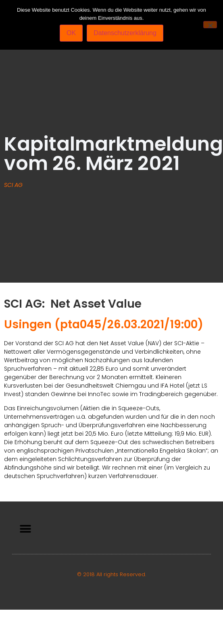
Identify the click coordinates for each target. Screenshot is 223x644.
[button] (25, 529)
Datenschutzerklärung (125, 33)
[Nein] (210, 25)
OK (71, 33)
